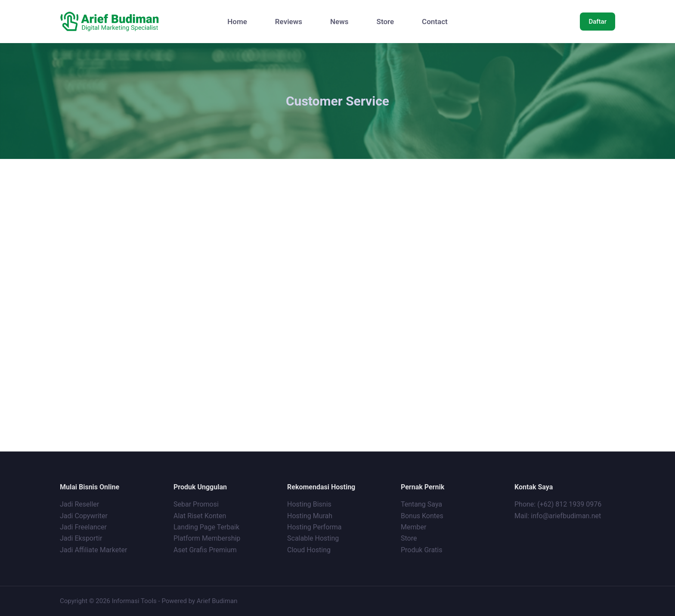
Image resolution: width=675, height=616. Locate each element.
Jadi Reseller (79, 504)
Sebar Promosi (196, 504)
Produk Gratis (422, 549)
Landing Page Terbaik (206, 527)
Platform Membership (207, 538)
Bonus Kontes (423, 515)
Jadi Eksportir (81, 538)
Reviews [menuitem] (289, 22)
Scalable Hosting (313, 538)
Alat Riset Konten (200, 515)
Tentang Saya (421, 504)
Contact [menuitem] (435, 22)
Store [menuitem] (385, 22)
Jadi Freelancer (83, 527)
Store (409, 538)
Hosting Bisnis (309, 504)
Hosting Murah (310, 515)
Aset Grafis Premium (206, 549)
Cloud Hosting (309, 549)
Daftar (598, 22)
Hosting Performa (314, 527)
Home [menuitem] (237, 22)
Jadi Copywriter (84, 515)
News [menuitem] (339, 22)
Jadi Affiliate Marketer (93, 549)
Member (413, 527)
